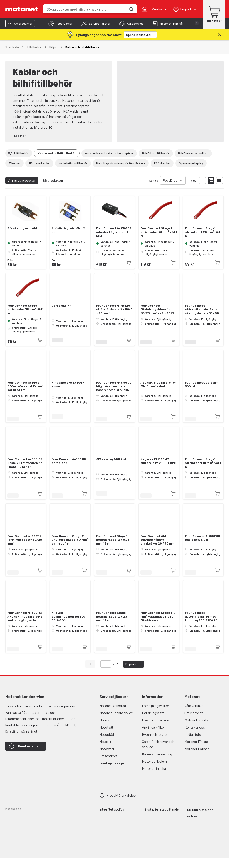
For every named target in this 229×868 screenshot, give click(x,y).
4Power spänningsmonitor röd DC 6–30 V (68, 627)
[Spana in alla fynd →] (140, 35)
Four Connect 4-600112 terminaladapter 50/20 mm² (25, 550)
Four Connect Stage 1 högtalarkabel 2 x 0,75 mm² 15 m (113, 550)
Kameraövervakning (157, 764)
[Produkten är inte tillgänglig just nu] (129, 273)
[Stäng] (220, 35)
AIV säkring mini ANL (23, 239)
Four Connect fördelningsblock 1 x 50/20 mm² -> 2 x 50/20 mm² (158, 320)
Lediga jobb (193, 745)
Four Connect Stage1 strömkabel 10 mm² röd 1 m (203, 473)
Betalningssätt (153, 723)
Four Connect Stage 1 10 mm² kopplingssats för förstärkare (158, 627)
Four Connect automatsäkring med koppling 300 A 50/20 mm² (201, 627)
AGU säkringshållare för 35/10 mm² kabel (158, 395)
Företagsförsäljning (114, 773)
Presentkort (108, 766)
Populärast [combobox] (171, 191)
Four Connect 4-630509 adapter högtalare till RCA (114, 242)
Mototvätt (107, 737)
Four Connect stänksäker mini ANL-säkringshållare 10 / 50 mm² (202, 320)
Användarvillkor (154, 737)
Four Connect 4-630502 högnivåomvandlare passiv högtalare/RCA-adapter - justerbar (114, 397)
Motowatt (107, 759)
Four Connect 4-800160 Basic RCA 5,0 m (202, 548)
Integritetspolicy (112, 819)
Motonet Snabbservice (116, 723)
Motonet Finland (197, 752)
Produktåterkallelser (122, 806)
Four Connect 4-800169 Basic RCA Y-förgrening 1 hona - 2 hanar (25, 473)
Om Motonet (194, 723)
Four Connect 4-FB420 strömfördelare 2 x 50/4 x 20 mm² (114, 320)
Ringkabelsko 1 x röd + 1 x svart (69, 395)
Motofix (105, 752)
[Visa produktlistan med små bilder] (211, 191)
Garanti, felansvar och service (158, 754)
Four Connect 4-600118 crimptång (69, 471)
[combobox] (85, 9)
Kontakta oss (195, 737)
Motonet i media (197, 730)
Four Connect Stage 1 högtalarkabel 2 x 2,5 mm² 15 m (112, 627)
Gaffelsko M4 (62, 316)
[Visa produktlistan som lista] (219, 191)
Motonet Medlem (154, 771)
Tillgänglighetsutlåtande (161, 819)
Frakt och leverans (156, 730)
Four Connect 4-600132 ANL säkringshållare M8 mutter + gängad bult (25, 627)
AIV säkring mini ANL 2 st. (68, 240)
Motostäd (107, 745)
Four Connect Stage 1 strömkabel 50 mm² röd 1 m (159, 242)
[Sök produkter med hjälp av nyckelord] (131, 9)
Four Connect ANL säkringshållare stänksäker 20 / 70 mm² (158, 550)
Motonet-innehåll (155, 779)
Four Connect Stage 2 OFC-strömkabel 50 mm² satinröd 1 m (70, 550)
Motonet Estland (197, 759)
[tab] (60, 24)
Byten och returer (155, 745)
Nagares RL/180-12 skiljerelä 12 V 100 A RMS (158, 471)
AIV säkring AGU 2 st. (112, 469)
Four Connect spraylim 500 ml (202, 395)
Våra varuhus (194, 716)
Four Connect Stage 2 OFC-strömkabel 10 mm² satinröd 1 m (25, 397)
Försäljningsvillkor (156, 716)
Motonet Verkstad (113, 716)
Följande (134, 674)
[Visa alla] (114, 174)
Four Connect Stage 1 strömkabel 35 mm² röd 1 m (25, 320)
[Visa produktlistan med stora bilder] (202, 191)
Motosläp (106, 730)
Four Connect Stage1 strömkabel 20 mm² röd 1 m (203, 242)
